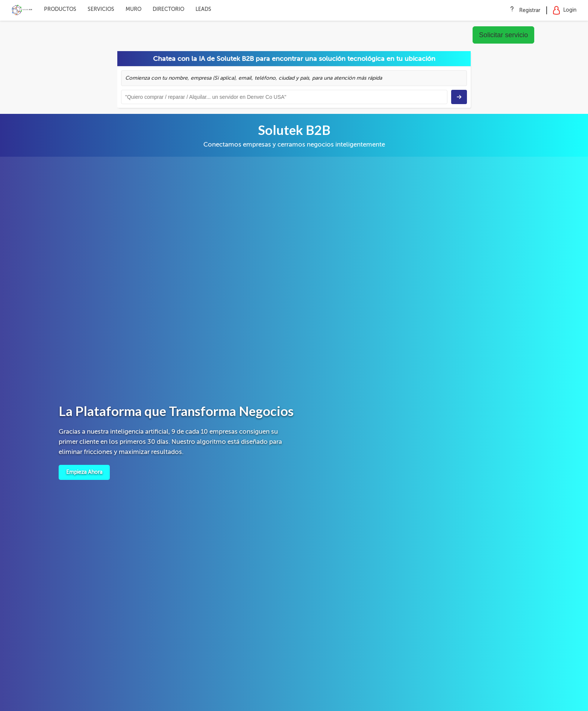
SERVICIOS (101, 9)
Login (565, 10)
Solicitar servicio (503, 35)
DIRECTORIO (168, 9)
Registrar (530, 10)
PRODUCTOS (60, 9)
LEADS (203, 9)
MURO (133, 9)
